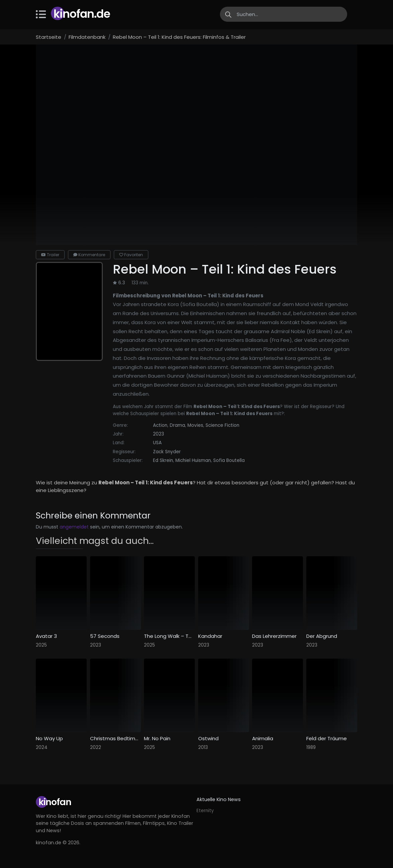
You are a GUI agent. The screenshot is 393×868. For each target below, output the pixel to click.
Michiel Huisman (193, 460)
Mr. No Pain (157, 739)
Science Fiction (222, 425)
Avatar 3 (46, 636)
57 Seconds (105, 636)
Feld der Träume (327, 739)
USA (157, 443)
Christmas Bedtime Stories (115, 739)
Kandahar (210, 636)
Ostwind (208, 739)
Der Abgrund (322, 636)
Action (160, 425)
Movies (195, 425)
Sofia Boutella (229, 460)
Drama (177, 425)
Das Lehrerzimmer (274, 636)
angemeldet (74, 527)
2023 (159, 434)
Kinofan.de (82, 14)
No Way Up (49, 739)
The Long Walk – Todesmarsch (169, 636)
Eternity (205, 811)
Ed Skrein (163, 460)
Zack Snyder (167, 452)
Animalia (263, 739)
